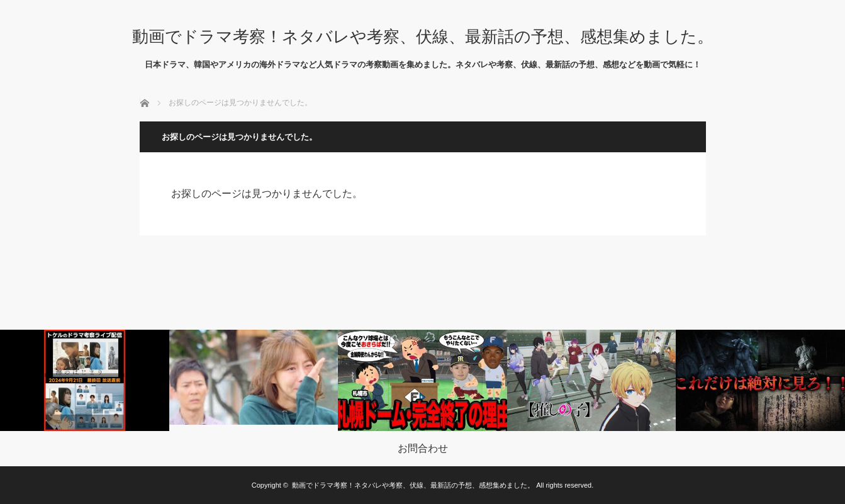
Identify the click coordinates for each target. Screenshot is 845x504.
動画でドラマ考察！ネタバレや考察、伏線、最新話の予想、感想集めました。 (423, 36)
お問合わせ (423, 449)
